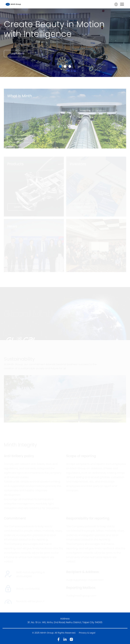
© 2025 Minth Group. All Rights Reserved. (54, 633)
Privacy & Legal (87, 633)
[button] (60, 66)
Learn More (18, 57)
